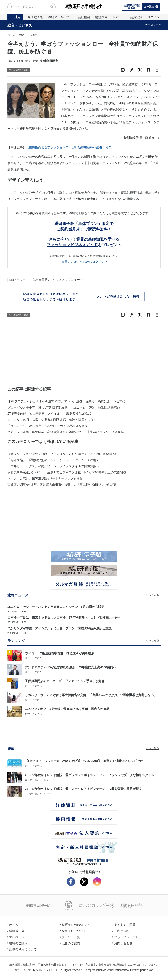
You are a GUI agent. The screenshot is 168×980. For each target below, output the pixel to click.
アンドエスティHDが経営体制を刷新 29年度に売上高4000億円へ (71, 667)
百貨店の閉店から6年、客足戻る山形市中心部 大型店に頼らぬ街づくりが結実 (62, 485)
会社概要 (84, 17)
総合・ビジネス (20, 25)
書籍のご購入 (17, 943)
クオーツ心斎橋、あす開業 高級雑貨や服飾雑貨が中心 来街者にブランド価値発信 (66, 432)
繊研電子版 (35, 17)
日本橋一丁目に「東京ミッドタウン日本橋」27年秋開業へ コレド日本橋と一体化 (64, 617)
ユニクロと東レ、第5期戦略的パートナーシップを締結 (45, 478)
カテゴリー (153, 25)
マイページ (16, 937)
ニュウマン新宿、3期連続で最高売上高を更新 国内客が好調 (67, 709)
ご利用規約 (121, 931)
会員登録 (136, 17)
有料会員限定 (42, 280)
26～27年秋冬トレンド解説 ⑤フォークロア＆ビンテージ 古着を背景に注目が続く (83, 789)
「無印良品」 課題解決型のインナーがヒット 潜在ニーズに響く (53, 460)
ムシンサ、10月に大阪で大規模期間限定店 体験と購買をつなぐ (52, 420)
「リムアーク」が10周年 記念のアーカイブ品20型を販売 (48, 426)
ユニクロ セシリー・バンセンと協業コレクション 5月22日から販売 (56, 607)
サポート (119, 17)
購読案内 (101, 17)
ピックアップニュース (68, 280)
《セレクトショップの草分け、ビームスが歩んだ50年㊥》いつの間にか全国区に (63, 454)
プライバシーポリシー (129, 937)
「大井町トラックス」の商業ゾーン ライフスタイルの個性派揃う (53, 466)
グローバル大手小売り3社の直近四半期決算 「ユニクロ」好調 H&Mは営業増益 (64, 407)
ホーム (11, 35)
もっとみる (153, 595)
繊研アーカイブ (59, 17)
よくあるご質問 (124, 925)
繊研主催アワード (73, 931)
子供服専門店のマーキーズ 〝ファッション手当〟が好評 (65, 681)
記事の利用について (22, 949)
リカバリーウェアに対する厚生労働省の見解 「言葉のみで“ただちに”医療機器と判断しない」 (91, 695)
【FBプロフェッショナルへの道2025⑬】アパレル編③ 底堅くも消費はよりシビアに (66, 401)
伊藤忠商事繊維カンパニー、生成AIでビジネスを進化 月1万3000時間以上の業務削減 (67, 472)
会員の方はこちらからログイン (84, 262)
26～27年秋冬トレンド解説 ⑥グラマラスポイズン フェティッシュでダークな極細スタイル (90, 775)
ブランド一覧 (70, 937)
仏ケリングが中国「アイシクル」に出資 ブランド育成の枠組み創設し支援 (59, 628)
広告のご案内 (70, 943)
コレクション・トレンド (38, 780)
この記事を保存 (19, 70)
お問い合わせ (122, 943)
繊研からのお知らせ (75, 925)
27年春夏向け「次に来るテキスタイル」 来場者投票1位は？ (50, 414)
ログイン (153, 17)
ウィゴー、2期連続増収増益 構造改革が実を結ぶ (59, 653)
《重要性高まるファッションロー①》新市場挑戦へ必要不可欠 (69, 147)
